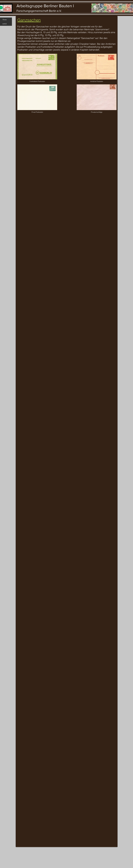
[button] (37, 67)
